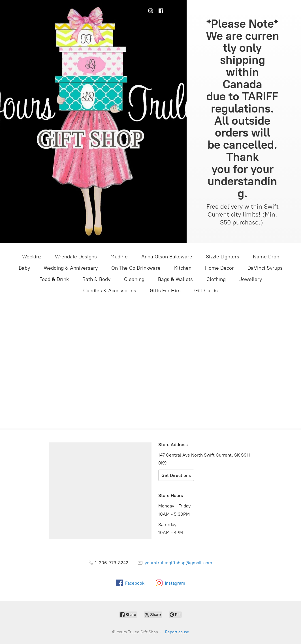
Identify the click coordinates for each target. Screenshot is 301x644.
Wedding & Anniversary (71, 268)
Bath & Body (96, 279)
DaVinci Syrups (265, 268)
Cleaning (134, 279)
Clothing (216, 279)
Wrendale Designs (76, 257)
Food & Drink (54, 279)
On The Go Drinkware (136, 268)
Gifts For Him (165, 291)
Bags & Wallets (175, 279)
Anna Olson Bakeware (167, 257)
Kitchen (183, 268)
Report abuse (177, 632)
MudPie (119, 257)
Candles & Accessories (110, 291)
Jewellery (251, 279)
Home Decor (219, 268)
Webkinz (32, 257)
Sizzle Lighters (223, 257)
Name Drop (266, 257)
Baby (24, 268)
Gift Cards (206, 291)
